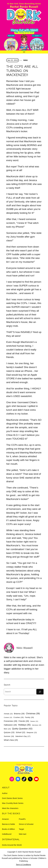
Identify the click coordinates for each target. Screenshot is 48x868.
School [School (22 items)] (20, 732)
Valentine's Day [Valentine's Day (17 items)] (23, 736)
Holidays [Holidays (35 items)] (24, 725)
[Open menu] (24, 52)
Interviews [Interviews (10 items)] (37, 725)
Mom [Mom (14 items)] (7, 729)
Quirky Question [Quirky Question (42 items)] (22, 729)
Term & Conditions (23, 865)
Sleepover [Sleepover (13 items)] (32, 733)
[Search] (40, 692)
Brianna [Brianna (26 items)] (19, 714)
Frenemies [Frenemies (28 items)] (11, 721)
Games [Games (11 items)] (34, 721)
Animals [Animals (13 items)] (8, 714)
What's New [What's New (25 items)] (11, 740)
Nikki (25, 60)
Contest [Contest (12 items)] (8, 718)
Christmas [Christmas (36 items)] (33, 714)
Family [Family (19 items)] (29, 717)
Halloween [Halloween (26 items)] (10, 725)
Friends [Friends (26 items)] (24, 721)
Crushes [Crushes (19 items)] (19, 717)
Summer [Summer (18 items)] (9, 736)
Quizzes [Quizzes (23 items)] (9, 732)
